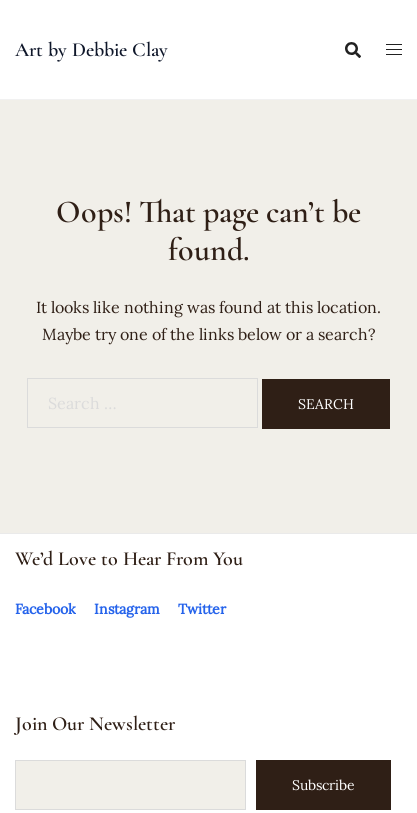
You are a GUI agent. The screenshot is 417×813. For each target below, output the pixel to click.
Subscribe (323, 785)
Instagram (127, 609)
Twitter (202, 609)
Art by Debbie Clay (91, 50)
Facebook (45, 609)
